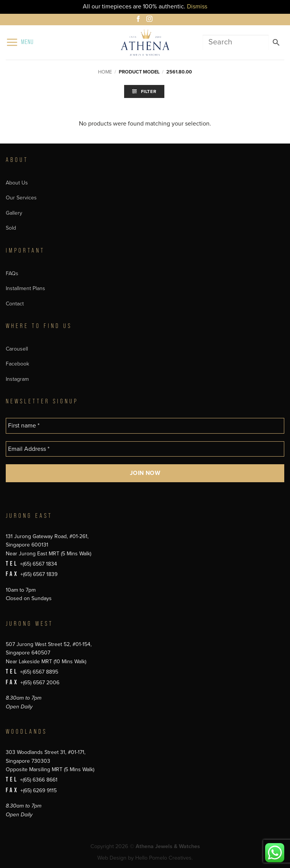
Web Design (112, 858)
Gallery (14, 213)
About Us (17, 183)
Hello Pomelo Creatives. (164, 858)
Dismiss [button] (197, 7)
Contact (15, 304)
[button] (20, 42)
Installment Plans (25, 288)
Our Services (21, 198)
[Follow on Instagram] (151, 20)
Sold (11, 228)
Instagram (17, 379)
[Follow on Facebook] (139, 20)
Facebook (17, 364)
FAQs (12, 273)
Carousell (17, 349)
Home (105, 72)
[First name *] (145, 426)
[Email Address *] (145, 449)
